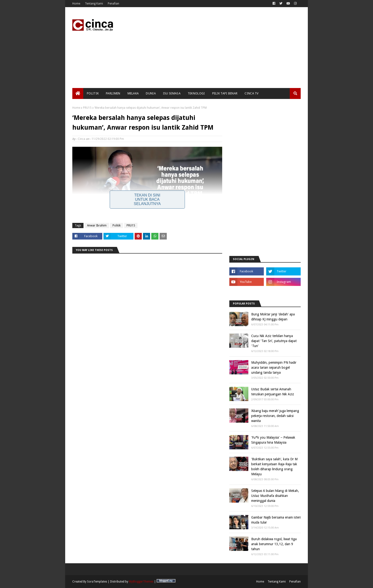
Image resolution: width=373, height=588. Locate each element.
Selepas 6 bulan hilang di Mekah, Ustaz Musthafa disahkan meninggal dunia (275, 496)
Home (76, 4)
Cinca (81, 139)
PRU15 (87, 108)
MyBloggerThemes (141, 582)
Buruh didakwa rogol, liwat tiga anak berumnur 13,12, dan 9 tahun (274, 544)
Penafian (113, 4)
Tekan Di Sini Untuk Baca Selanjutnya (147, 199)
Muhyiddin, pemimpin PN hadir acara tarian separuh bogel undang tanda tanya (274, 367)
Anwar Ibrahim (97, 225)
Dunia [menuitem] (151, 93)
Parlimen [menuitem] (113, 93)
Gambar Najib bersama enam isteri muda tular (276, 520)
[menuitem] (78, 93)
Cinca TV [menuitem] (251, 93)
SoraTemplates (97, 582)
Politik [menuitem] (93, 93)
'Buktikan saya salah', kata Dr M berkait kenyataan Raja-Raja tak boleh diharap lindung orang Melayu (274, 467)
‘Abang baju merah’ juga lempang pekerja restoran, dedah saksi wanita (275, 416)
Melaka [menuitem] (133, 93)
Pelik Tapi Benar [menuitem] (225, 93)
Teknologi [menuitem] (196, 93)
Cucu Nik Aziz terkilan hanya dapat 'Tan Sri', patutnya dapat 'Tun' (274, 341)
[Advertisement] (214, 48)
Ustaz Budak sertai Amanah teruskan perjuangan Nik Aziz (273, 392)
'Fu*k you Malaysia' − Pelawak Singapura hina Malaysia (273, 440)
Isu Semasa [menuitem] (172, 93)
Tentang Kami (94, 4)
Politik (117, 225)
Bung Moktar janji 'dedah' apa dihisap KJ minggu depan (273, 317)
